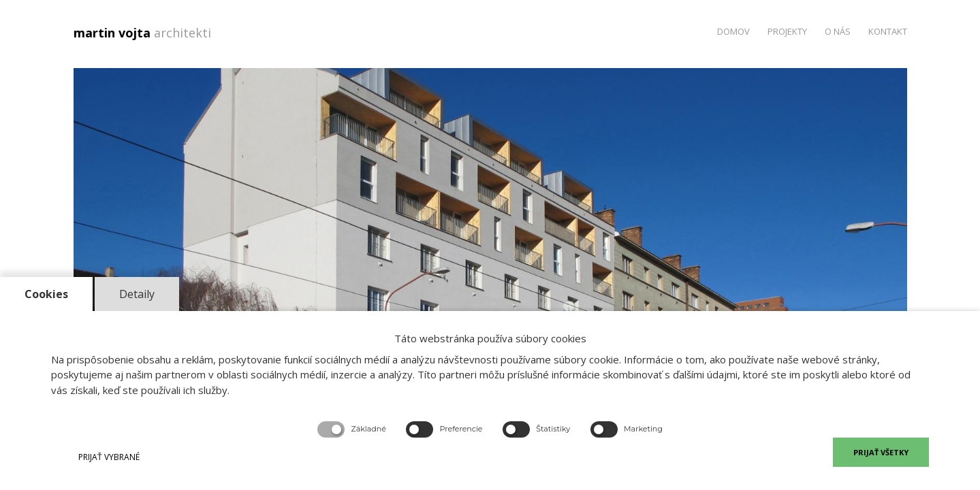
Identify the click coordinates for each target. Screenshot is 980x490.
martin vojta (146, 33)
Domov (733, 31)
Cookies (46, 294)
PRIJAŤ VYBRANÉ (109, 457)
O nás (838, 31)
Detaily (137, 294)
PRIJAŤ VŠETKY (881, 452)
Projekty (787, 31)
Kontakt (888, 31)
